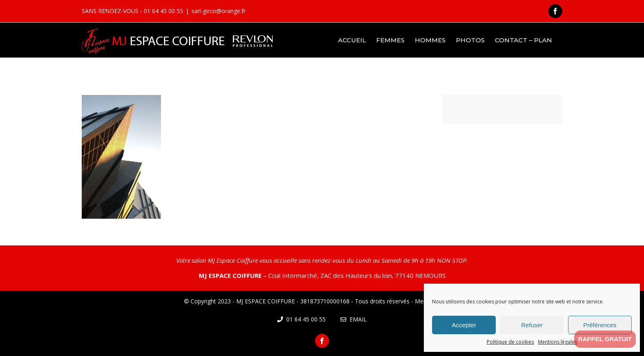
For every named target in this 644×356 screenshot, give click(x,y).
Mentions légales (558, 342)
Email (354, 319)
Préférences (600, 325)
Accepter (464, 325)
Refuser (532, 325)
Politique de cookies (510, 342)
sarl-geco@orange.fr (218, 11)
